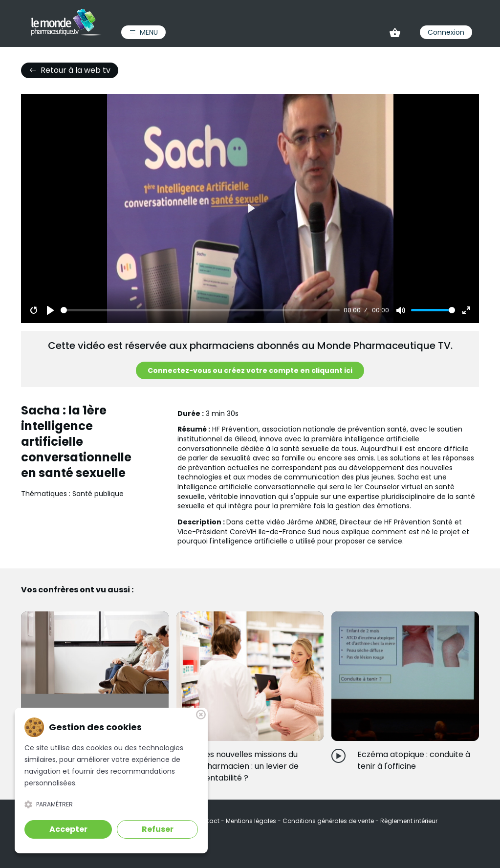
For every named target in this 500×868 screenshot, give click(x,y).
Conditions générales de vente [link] (329, 821)
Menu (143, 32)
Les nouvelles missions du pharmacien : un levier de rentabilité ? (250, 766)
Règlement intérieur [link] (409, 821)
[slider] (200, 310)
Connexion (446, 32)
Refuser (158, 829)
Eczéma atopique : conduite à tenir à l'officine (414, 760)
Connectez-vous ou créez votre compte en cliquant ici (250, 370)
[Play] (50, 310)
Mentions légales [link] (252, 821)
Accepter (68, 829)
